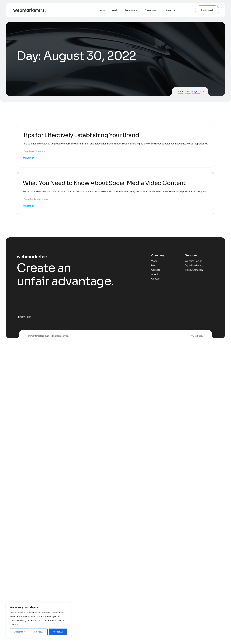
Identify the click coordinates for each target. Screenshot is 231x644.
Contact (156, 577)
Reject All (39, 632)
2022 (188, 91)
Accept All (58, 632)
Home (180, 91)
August (196, 91)
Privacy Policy (196, 635)
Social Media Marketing (35, 498)
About (155, 573)
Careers (156, 569)
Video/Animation (194, 569)
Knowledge (40, 253)
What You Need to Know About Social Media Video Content (106, 482)
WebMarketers (46, 223)
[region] (38, 620)
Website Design (194, 560)
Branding (28, 253)
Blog (154, 564)
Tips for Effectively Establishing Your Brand (82, 237)
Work (154, 560)
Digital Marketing (194, 564)
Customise (19, 632)
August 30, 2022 (29, 223)
